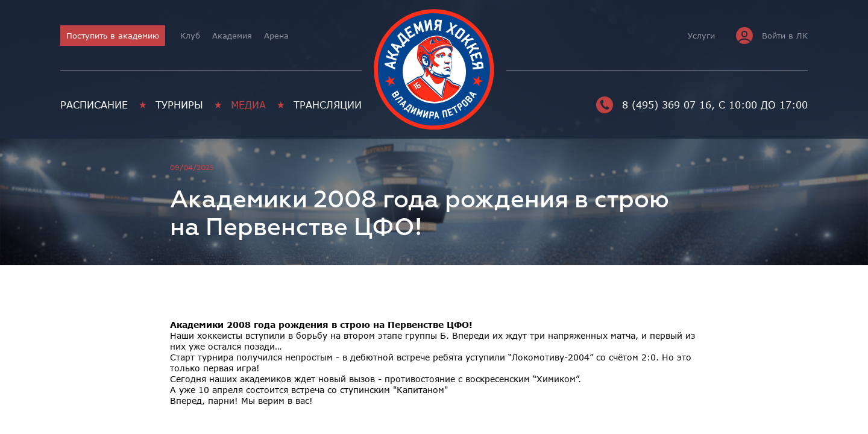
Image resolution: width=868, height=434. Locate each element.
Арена (276, 36)
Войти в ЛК (772, 36)
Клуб (190, 36)
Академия (232, 36)
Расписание (94, 105)
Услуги (701, 36)
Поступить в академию (113, 36)
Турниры (179, 105)
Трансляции (328, 105)
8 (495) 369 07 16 (654, 105)
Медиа (248, 105)
